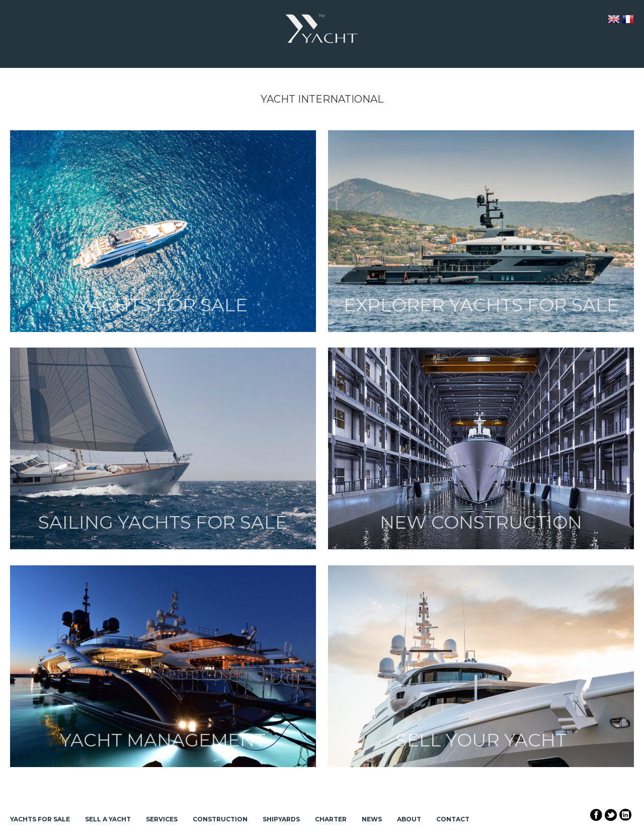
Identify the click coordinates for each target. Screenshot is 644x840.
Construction (220, 819)
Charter (331, 819)
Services (162, 819)
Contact (453, 819)
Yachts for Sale (40, 819)
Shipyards (281, 819)
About (409, 819)
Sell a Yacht (108, 819)
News (372, 819)
